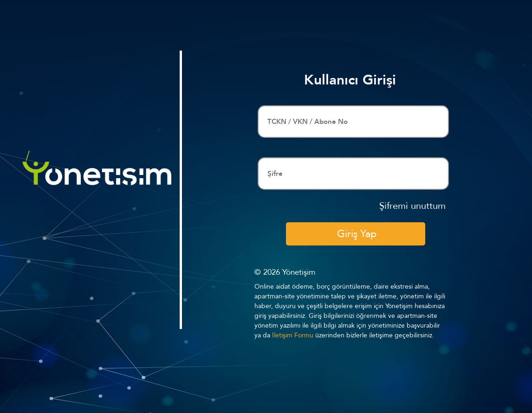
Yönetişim (299, 272)
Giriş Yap (357, 234)
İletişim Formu (293, 335)
